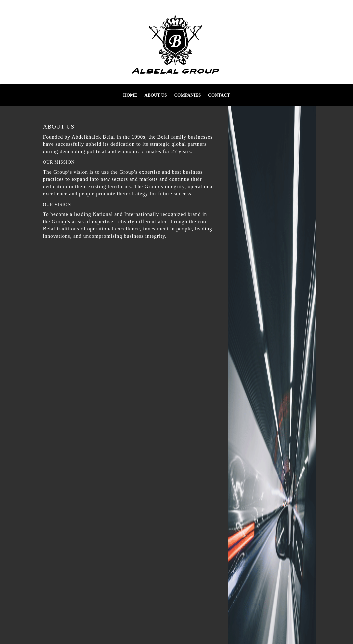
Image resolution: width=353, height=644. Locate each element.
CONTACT (219, 95)
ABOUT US (156, 95)
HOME (130, 95)
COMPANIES (187, 95)
